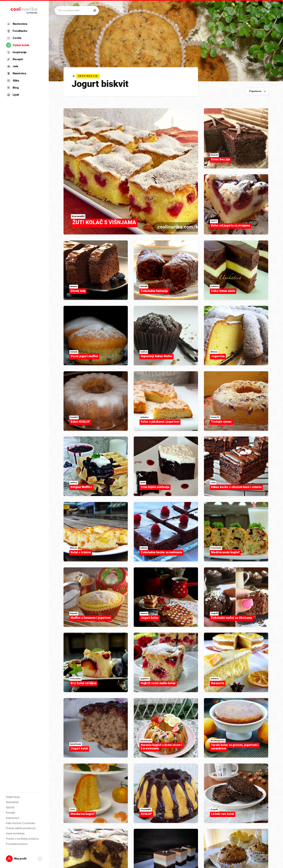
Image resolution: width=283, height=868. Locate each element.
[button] (24, 859)
